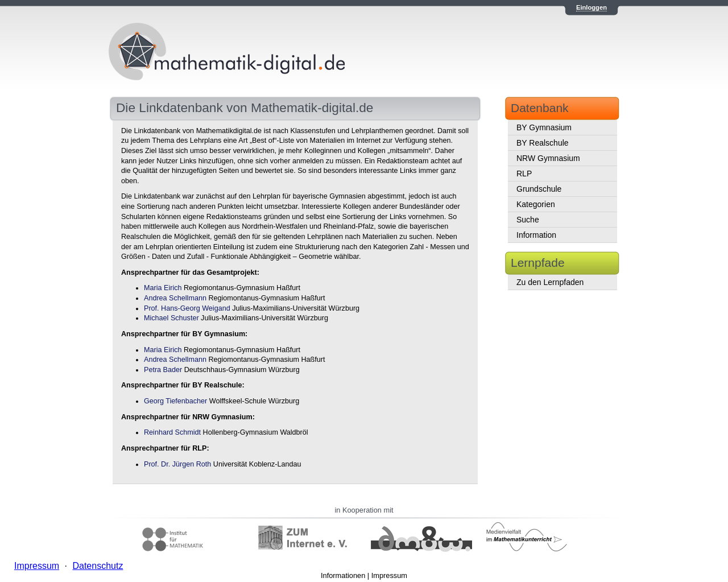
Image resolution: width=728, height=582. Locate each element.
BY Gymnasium (544, 127)
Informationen (343, 575)
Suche (528, 220)
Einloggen (591, 7)
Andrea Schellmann (175, 298)
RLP (524, 174)
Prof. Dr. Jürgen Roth (177, 464)
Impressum (389, 575)
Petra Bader (163, 370)
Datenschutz (98, 566)
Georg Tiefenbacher (175, 401)
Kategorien (536, 204)
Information (536, 235)
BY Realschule (543, 143)
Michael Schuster (171, 318)
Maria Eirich (163, 288)
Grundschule (539, 189)
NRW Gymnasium (548, 158)
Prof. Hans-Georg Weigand (187, 308)
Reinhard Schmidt (172, 432)
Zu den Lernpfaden (550, 282)
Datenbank (540, 108)
